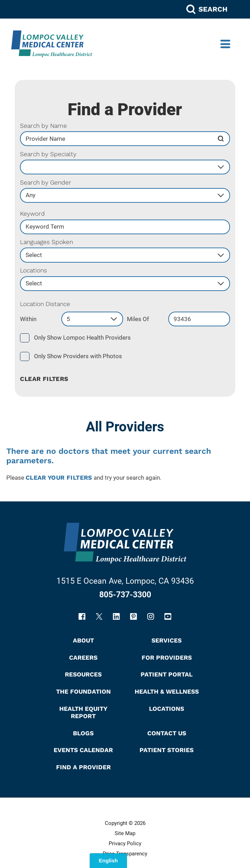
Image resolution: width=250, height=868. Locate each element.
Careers (83, 658)
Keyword (32, 214)
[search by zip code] (199, 319)
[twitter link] (99, 617)
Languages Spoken (46, 242)
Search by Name (43, 126)
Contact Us (167, 734)
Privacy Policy (125, 844)
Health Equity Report (83, 713)
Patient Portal (167, 675)
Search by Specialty (48, 155)
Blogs (83, 734)
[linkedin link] (116, 617)
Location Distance (45, 304)
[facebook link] (82, 617)
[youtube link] (168, 617)
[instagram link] (151, 617)
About (83, 641)
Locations (33, 271)
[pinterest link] (133, 617)
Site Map (125, 834)
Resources (83, 675)
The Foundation (83, 692)
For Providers (167, 658)
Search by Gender (46, 183)
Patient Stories (167, 750)
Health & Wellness (167, 692)
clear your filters (59, 478)
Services (167, 641)
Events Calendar (83, 750)
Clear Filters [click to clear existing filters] (44, 379)
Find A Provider (83, 768)
